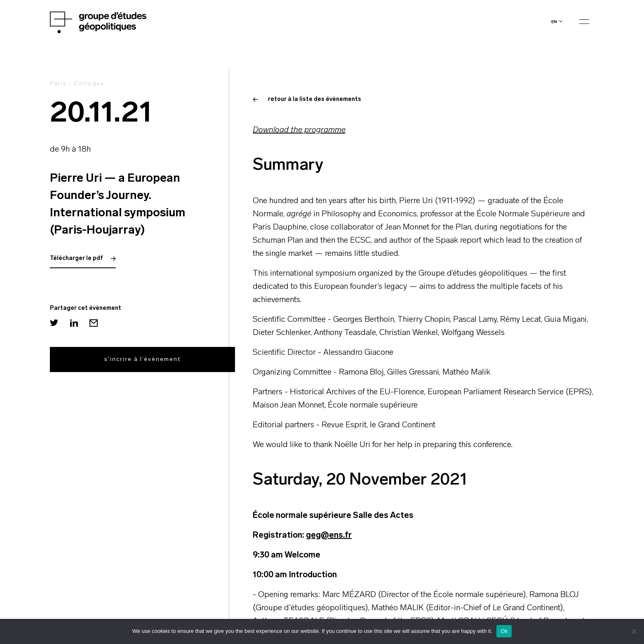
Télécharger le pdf (83, 259)
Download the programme (299, 130)
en (554, 22)
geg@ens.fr (329, 536)
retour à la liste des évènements (307, 100)
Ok (504, 631)
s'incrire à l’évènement (142, 359)
